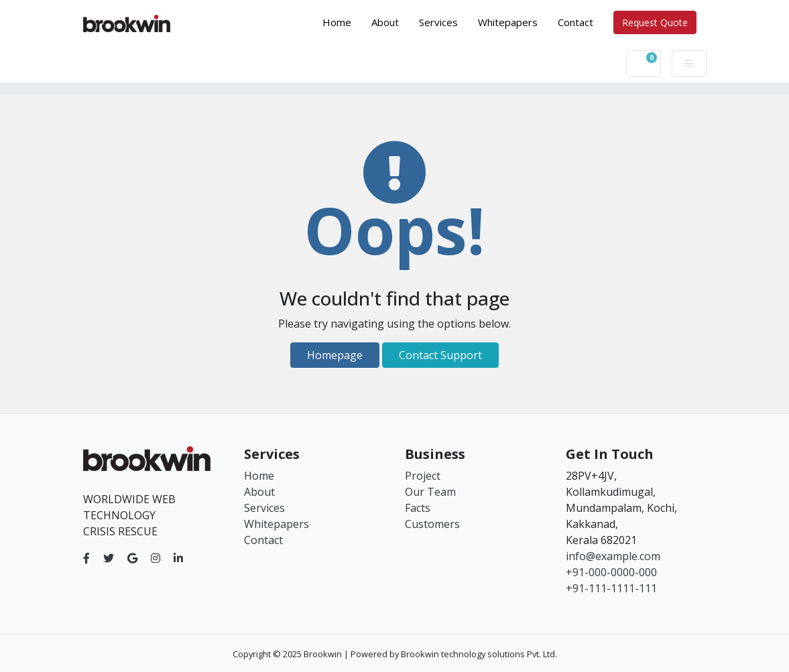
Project (423, 476)
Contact (575, 22)
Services (438, 22)
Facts (418, 508)
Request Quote (655, 22)
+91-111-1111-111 (611, 588)
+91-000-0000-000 (611, 572)
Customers (432, 524)
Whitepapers (508, 22)
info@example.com (613, 556)
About (385, 22)
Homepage (335, 355)
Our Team (430, 492)
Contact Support (440, 355)
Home (342, 21)
